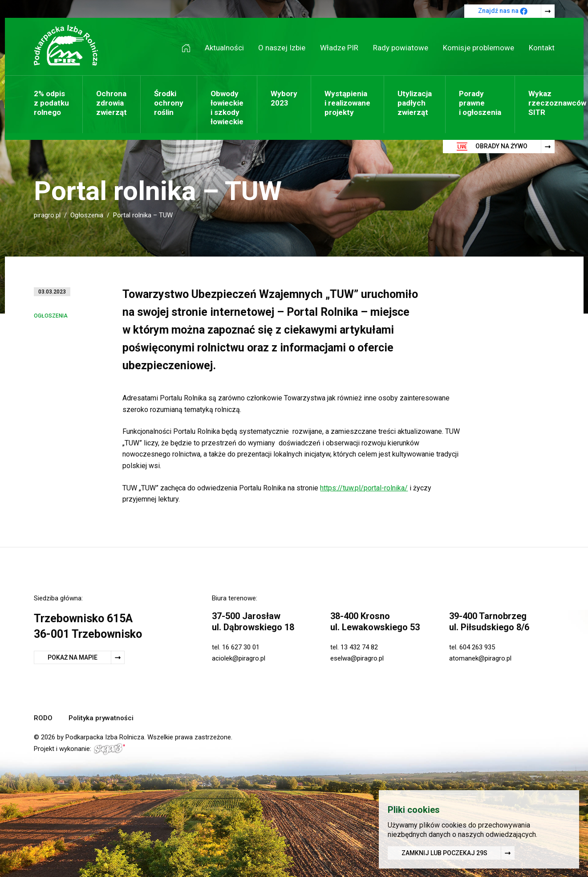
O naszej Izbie (282, 48)
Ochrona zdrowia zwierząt (112, 103)
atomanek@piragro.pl (480, 658)
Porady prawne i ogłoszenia (480, 103)
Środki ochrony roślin (169, 103)
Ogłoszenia (87, 215)
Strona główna (189, 48)
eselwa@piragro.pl (357, 658)
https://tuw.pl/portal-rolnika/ (364, 488)
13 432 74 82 (359, 647)
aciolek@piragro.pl (239, 658)
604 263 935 (477, 647)
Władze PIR (339, 48)
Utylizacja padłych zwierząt (415, 103)
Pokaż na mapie (73, 657)
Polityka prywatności (101, 718)
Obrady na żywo (492, 147)
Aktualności (224, 48)
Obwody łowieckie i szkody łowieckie (227, 108)
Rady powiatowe (401, 48)
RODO (43, 718)
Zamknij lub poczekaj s (444, 854)
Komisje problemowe (479, 48)
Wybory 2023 (284, 98)
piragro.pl (47, 215)
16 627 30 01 (241, 647)
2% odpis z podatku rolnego (51, 103)
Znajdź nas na (503, 11)
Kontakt (542, 48)
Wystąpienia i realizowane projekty (347, 103)
